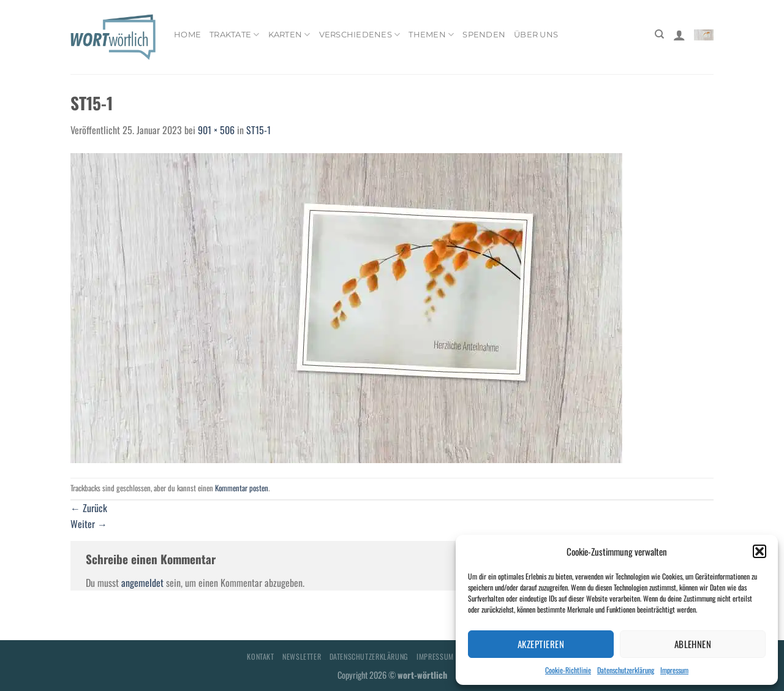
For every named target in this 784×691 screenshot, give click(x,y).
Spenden (484, 35)
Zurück (89, 508)
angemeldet (142, 583)
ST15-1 (258, 130)
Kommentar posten (242, 488)
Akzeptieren (541, 644)
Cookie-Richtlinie (568, 670)
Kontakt (260, 656)
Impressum (674, 670)
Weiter (89, 524)
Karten (289, 35)
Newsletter (302, 656)
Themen (431, 35)
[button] (759, 551)
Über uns (536, 35)
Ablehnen (693, 644)
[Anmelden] (679, 35)
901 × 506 (216, 130)
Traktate (235, 35)
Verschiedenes (360, 35)
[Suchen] (659, 34)
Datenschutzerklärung (626, 670)
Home (187, 35)
